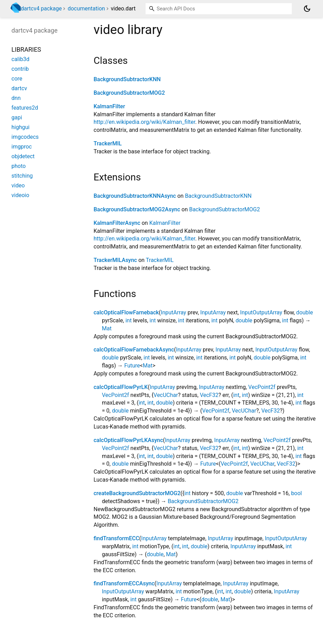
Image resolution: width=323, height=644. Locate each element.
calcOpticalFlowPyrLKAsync (128, 440)
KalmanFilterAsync (117, 223)
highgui (20, 127)
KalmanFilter (109, 106)
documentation (86, 9)
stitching (22, 176)
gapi (17, 117)
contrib (20, 69)
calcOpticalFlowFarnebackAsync (134, 350)
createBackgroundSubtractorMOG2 (137, 493)
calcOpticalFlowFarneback (126, 312)
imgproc (22, 147)
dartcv (19, 88)
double (305, 312)
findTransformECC (116, 538)
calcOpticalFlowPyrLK (121, 387)
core (17, 79)
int (129, 320)
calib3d (20, 59)
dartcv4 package (41, 9)
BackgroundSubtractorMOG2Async (137, 209)
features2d (25, 108)
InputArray (173, 312)
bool (296, 493)
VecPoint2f (262, 387)
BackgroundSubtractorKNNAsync (135, 196)
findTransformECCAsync (124, 583)
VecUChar (166, 395)
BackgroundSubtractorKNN (127, 79)
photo (19, 166)
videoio (20, 195)
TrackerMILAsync (115, 260)
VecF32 (209, 395)
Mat (107, 328)
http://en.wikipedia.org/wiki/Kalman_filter (144, 122)
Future (132, 366)
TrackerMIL (108, 143)
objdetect (23, 156)
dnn (16, 98)
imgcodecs (25, 137)
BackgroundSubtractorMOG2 (129, 93)
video (18, 185)
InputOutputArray (261, 312)
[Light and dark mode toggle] (307, 9)
